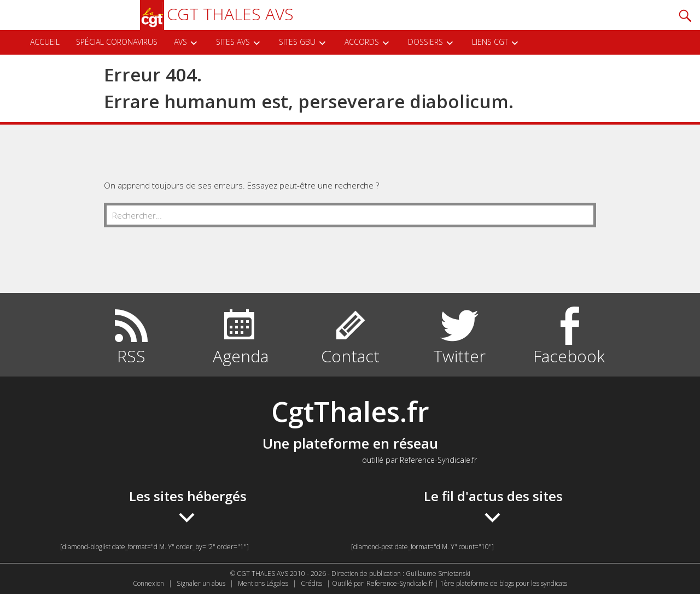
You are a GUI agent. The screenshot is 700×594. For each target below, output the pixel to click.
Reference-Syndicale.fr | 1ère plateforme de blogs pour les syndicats (467, 583)
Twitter (459, 356)
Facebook (569, 356)
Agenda (241, 356)
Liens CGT (490, 42)
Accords (362, 42)
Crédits (311, 583)
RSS (131, 356)
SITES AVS (233, 42)
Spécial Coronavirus (117, 42)
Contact (350, 356)
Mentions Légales (263, 583)
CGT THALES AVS (217, 14)
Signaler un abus (201, 583)
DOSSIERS (425, 42)
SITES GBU (297, 42)
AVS (180, 42)
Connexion (148, 583)
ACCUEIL (45, 42)
